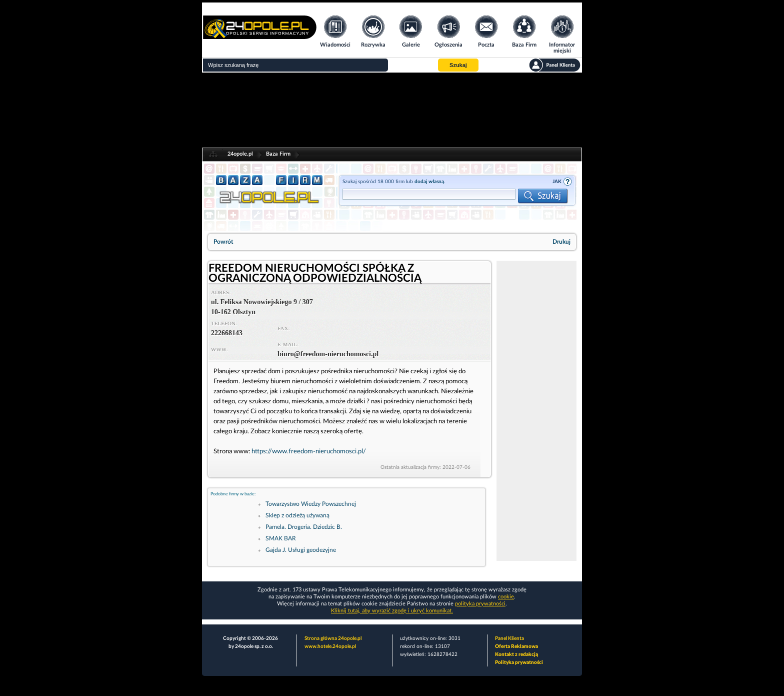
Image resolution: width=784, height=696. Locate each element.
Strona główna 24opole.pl (333, 638)
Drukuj (561, 242)
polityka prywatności (480, 604)
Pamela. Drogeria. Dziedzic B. (304, 527)
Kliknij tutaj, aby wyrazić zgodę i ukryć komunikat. (392, 611)
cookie (506, 597)
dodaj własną (429, 182)
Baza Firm (278, 154)
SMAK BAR (281, 538)
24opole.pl (240, 154)
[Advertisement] (536, 411)
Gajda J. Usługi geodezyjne (301, 550)
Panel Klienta (509, 638)
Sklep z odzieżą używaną (297, 515)
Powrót (223, 242)
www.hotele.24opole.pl (330, 646)
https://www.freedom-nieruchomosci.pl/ (309, 452)
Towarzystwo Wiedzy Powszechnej (311, 504)
